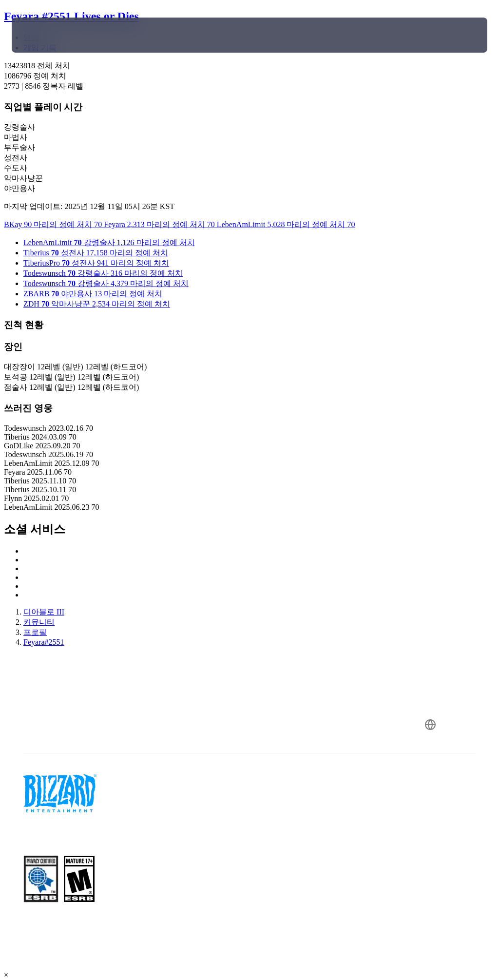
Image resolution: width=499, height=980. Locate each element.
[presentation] (41, 35)
